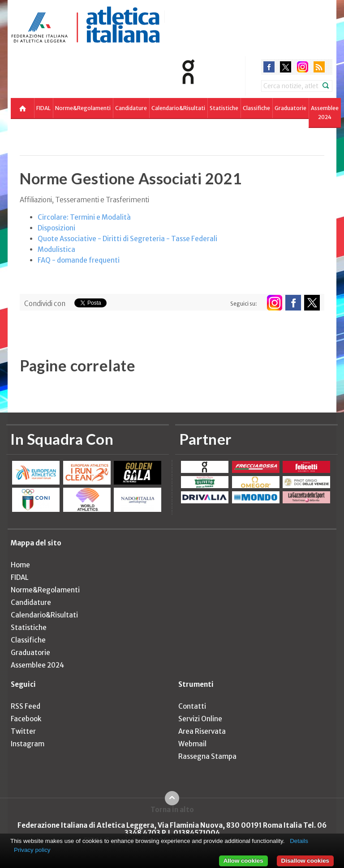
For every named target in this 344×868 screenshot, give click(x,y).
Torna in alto (172, 809)
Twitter (23, 731)
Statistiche (224, 108)
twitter (286, 67)
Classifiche (256, 108)
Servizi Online (200, 719)
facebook (269, 67)
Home (20, 565)
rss (319, 67)
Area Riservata (202, 731)
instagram (303, 67)
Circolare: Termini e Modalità (84, 217)
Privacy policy (32, 850)
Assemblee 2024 (325, 113)
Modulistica (56, 249)
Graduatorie (290, 108)
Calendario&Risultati (178, 108)
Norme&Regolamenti (83, 108)
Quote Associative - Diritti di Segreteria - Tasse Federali (127, 239)
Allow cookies (243, 861)
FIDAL (43, 108)
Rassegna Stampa (207, 756)
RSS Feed (26, 706)
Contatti (192, 706)
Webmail (192, 744)
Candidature (131, 108)
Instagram (28, 744)
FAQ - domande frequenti (79, 260)
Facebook (26, 719)
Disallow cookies (305, 861)
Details (299, 841)
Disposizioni (56, 228)
